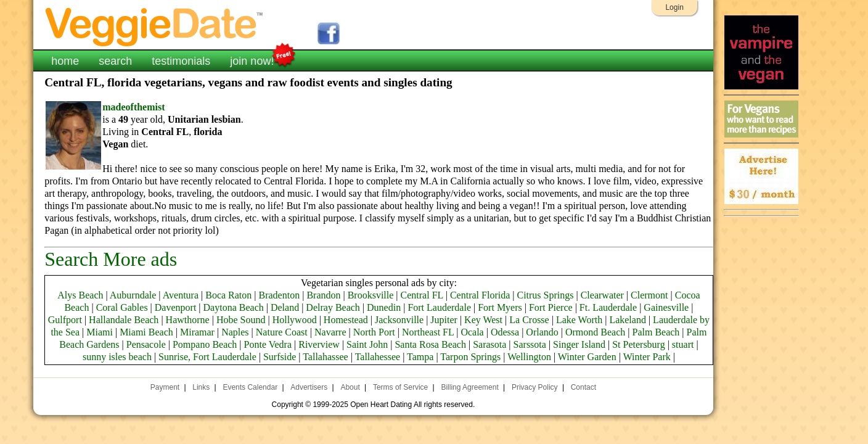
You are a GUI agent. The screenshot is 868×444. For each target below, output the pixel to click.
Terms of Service (400, 387)
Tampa (420, 357)
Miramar (197, 332)
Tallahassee (325, 357)
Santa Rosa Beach (430, 344)
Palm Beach (656, 332)
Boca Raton (228, 295)
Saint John (367, 344)
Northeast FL (428, 332)
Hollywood (295, 320)
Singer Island (579, 344)
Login (674, 7)
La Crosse (529, 320)
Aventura (181, 295)
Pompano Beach (205, 344)
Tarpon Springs (470, 357)
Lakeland (628, 320)
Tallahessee (378, 357)
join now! (252, 60)
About (350, 387)
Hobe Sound (241, 320)
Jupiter (444, 320)
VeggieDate (155, 26)
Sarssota (530, 344)
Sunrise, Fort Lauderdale (207, 357)
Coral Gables (122, 307)
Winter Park (647, 357)
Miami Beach (146, 332)
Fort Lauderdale (439, 307)
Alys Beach (80, 295)
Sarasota (489, 344)
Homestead (346, 320)
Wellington (529, 357)
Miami (100, 332)
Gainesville (666, 307)
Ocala (472, 332)
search (115, 61)
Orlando (542, 332)
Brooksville (371, 295)
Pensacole (146, 344)
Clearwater (602, 295)
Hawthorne (188, 320)
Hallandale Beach (124, 320)
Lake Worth (579, 320)
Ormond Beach (595, 332)
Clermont (649, 295)
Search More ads (111, 259)
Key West (483, 320)
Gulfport (65, 320)
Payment (165, 387)
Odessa (505, 332)
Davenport (176, 307)
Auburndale (133, 295)
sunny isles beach (117, 357)
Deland (285, 307)
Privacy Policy (535, 387)
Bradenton (280, 295)
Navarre (330, 332)
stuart (683, 344)
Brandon (323, 295)
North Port (374, 332)
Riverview (319, 344)
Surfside (280, 357)
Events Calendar (250, 387)
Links (201, 387)
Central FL (422, 295)
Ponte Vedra (268, 344)
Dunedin (384, 307)
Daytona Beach (234, 307)
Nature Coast (282, 332)
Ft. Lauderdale (608, 307)
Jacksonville (399, 320)
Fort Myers (500, 307)
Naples (235, 332)
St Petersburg (638, 344)
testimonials (181, 61)
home (65, 61)
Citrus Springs (545, 295)
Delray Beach (333, 307)
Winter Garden (587, 357)
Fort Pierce (551, 307)
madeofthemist (133, 107)
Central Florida (480, 295)
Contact (583, 387)
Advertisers (309, 387)
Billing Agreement (469, 387)
